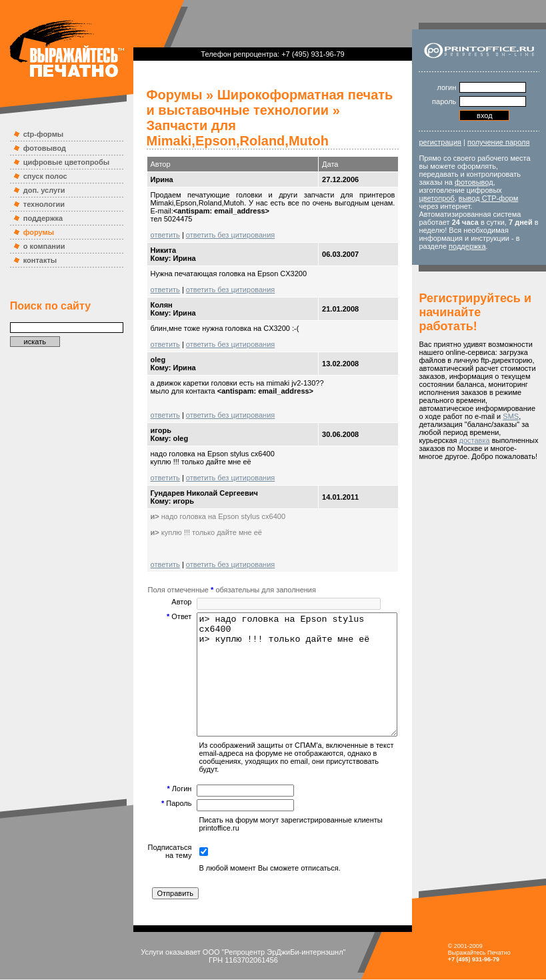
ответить (152, 219)
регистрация (451, 142)
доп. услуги (38, 190)
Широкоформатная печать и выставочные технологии (263, 102)
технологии (37, 204)
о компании (38, 246)
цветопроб (447, 206)
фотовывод (38, 148)
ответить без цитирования (217, 219)
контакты (34, 260)
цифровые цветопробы (60, 162)
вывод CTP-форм (498, 206)
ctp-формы (37, 134)
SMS (475, 456)
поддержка (36, 218)
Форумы (161, 95)
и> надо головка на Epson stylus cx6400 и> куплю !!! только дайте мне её (296, 671)
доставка (445, 480)
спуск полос (39, 176)
